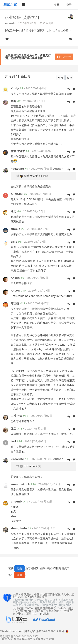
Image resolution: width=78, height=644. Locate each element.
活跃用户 (26, 594)
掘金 (71, 608)
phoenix (17, 501)
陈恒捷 (15, 303)
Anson (15, 278)
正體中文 (32, 614)
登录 (69, 5)
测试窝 (39, 611)
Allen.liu (17, 194)
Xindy (15, 88)
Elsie (14, 242)
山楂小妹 (16, 416)
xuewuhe (10, 23)
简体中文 (18, 614)
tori (13, 441)
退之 (14, 211)
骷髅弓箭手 (18, 151)
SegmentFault (24, 611)
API (32, 597)
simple (16, 229)
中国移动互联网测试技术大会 (51, 594)
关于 (16, 594)
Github (23, 597)
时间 (61, 78)
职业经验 (13, 17)
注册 (56, 5)
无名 (14, 428)
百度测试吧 (52, 611)
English (44, 614)
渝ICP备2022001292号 (49, 631)
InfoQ (62, 608)
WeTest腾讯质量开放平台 (41, 608)
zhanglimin (19, 528)
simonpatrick (20, 484)
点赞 (69, 78)
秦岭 (14, 101)
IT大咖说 (67, 611)
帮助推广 (42, 597)
